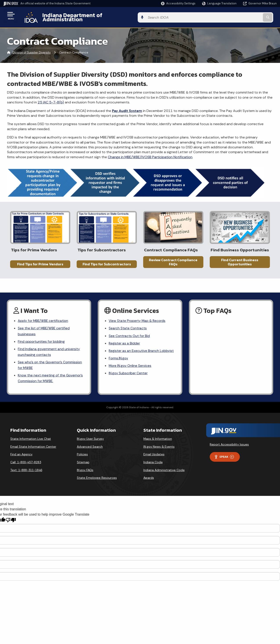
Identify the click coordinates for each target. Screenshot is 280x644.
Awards (149, 481)
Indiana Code (153, 465)
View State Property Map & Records (138, 322)
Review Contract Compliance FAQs (173, 264)
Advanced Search (90, 450)
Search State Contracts (128, 329)
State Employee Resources (97, 481)
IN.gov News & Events (159, 450)
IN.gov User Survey (90, 442)
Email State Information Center (33, 450)
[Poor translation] (11, 523)
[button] (178, 3)
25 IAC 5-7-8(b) (51, 99)
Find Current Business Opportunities (240, 264)
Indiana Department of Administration (89, 16)
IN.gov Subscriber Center (128, 375)
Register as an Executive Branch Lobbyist (142, 352)
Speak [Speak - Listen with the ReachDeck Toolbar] (224, 460)
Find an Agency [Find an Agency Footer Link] (21, 457)
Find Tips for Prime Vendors (40, 266)
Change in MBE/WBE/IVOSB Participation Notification (150, 153)
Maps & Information (158, 442)
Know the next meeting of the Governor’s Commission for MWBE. (51, 381)
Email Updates (154, 457)
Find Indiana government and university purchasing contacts (49, 354)
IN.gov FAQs (85, 473)
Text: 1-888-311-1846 (26, 473)
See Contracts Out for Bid (130, 337)
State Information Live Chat (31, 442)
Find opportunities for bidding (42, 343)
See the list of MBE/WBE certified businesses (44, 332)
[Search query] (246, 16)
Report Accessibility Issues (229, 447)
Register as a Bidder (124, 345)
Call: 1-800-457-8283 (26, 465)
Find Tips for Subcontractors (107, 266)
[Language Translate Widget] (220, 4)
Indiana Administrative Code (164, 473)
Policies (82, 457)
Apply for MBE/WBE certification (44, 322)
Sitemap (83, 465)
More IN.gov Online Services (130, 368)
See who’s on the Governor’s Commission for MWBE (51, 367)
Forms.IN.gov (119, 360)
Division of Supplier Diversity (32, 49)
